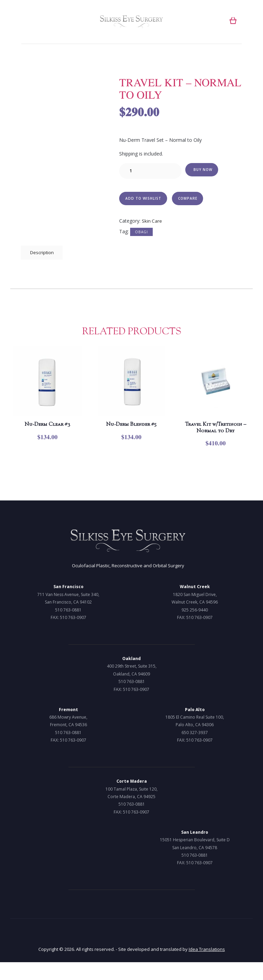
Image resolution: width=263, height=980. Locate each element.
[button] (233, 21)
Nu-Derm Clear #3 (47, 429)
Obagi (141, 234)
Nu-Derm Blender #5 (131, 433)
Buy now (203, 170)
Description (43, 255)
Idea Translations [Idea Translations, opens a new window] (207, 967)
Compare (189, 199)
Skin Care (152, 223)
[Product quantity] (150, 171)
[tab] (43, 256)
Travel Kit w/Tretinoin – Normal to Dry (215, 438)
